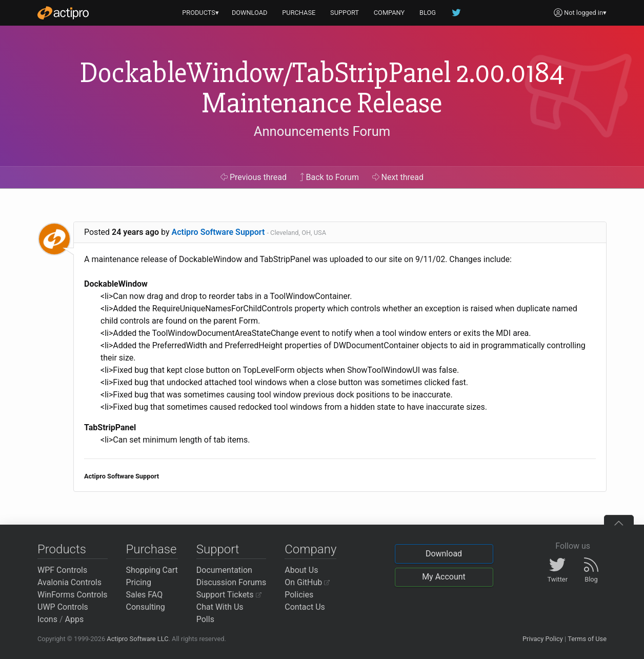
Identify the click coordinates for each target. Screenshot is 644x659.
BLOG (428, 13)
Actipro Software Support (218, 232)
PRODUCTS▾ (200, 13)
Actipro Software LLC (137, 639)
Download (444, 554)
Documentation (224, 570)
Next (398, 177)
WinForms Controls (73, 595)
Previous (254, 177)
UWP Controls (63, 607)
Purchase (152, 549)
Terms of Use (587, 639)
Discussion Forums (232, 582)
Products (62, 549)
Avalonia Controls (69, 582)
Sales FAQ (145, 595)
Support (218, 549)
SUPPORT (345, 13)
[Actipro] (63, 13)
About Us (301, 570)
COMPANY (389, 13)
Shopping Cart (152, 570)
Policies (299, 595)
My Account (444, 577)
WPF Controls (62, 570)
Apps (75, 619)
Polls (205, 619)
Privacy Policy (543, 639)
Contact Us (305, 607)
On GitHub (307, 582)
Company (310, 549)
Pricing (139, 582)
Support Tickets (229, 595)
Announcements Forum (322, 131)
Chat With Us (220, 607)
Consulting (146, 607)
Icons (47, 619)
